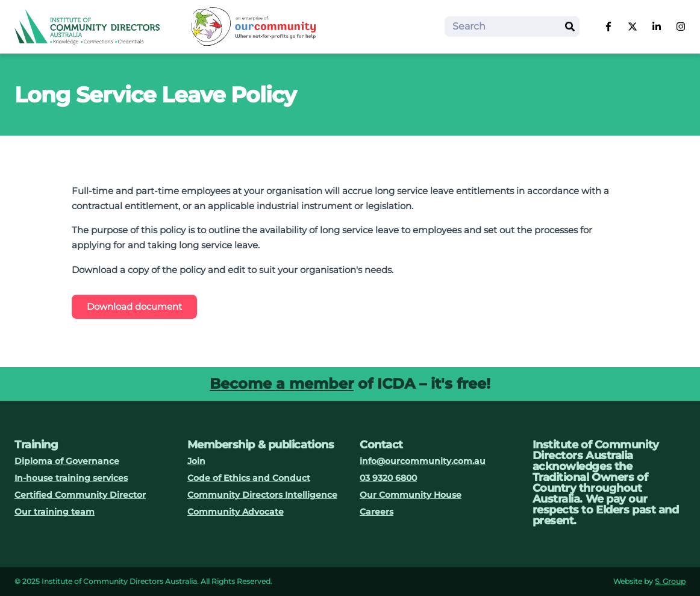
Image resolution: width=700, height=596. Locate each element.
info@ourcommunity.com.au (423, 461)
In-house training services (71, 478)
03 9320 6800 (388, 478)
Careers (377, 512)
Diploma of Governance (67, 461)
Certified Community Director (80, 495)
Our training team (55, 512)
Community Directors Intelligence (262, 495)
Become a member (282, 384)
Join (196, 461)
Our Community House (411, 495)
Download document (134, 306)
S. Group (670, 581)
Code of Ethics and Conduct (249, 478)
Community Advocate (236, 512)
